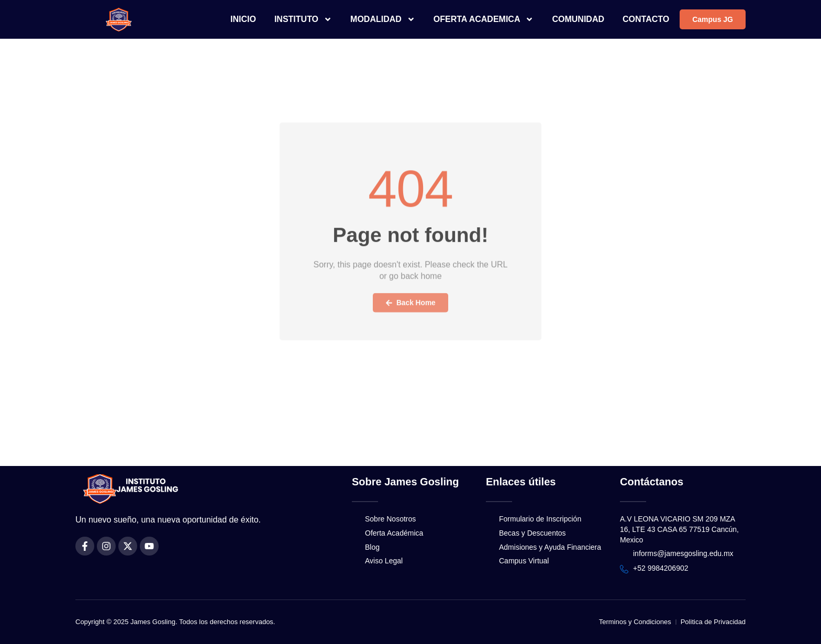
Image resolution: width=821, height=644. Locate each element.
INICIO (243, 19)
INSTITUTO (303, 19)
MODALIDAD (383, 19)
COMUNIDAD (578, 19)
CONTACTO (646, 19)
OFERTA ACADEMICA (484, 19)
